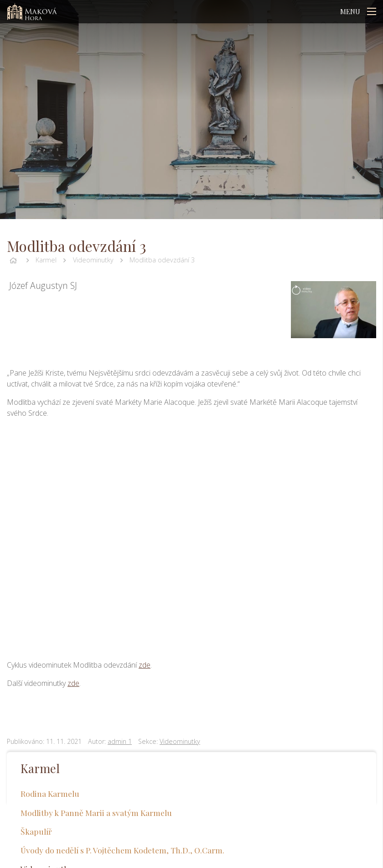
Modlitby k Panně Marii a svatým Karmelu (96, 813)
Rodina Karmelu (50, 793)
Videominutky (93, 260)
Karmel (46, 260)
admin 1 (120, 741)
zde (145, 665)
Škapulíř (36, 831)
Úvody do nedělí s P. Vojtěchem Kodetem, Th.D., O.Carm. (122, 850)
